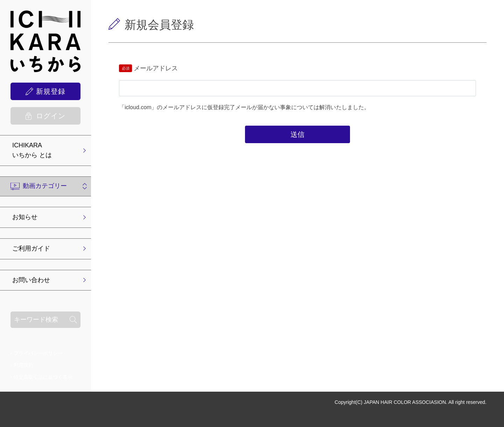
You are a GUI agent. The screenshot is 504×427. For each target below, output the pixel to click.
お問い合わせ (31, 280)
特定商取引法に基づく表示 (43, 377)
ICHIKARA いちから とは (32, 150)
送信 (297, 134)
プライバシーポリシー (38, 353)
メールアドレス (156, 68)
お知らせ (25, 217)
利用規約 (23, 365)
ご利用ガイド (31, 248)
